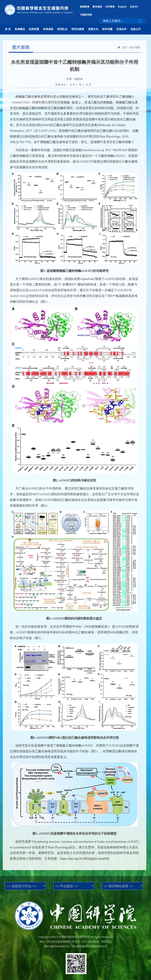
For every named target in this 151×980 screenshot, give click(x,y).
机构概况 (20, 29)
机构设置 (34, 29)
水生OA (134, 7)
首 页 (8, 29)
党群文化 (93, 29)
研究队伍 (62, 29)
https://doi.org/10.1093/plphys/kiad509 (85, 859)
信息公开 (136, 29)
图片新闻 (135, 47)
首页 (125, 47)
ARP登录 (110, 7)
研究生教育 (78, 29)
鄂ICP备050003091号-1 (58, 946)
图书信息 (97, 7)
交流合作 (122, 29)
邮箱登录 (85, 7)
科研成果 (48, 29)
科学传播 (107, 29)
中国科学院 (86, 15)
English (122, 7)
